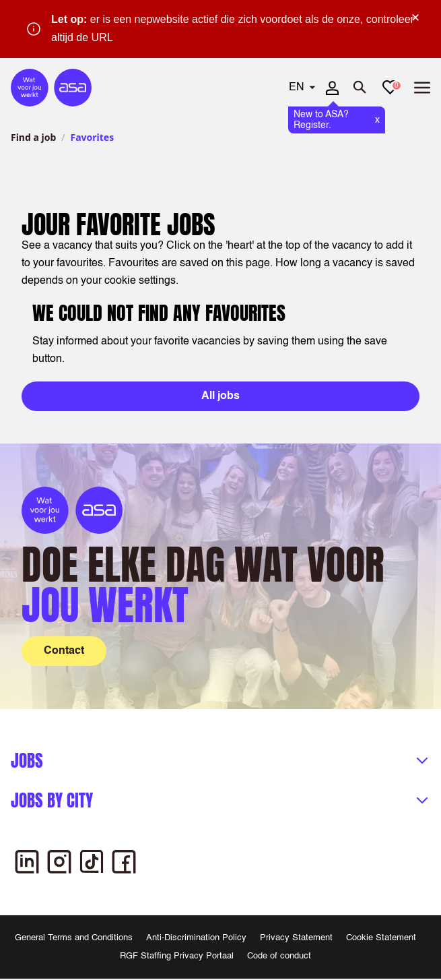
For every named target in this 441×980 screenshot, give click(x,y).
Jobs (27, 761)
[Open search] (360, 88)
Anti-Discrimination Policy (196, 938)
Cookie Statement (381, 938)
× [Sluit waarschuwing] (415, 18)
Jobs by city (52, 800)
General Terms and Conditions (74, 938)
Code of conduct (279, 956)
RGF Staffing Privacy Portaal (177, 956)
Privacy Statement (296, 938)
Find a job (33, 137)
